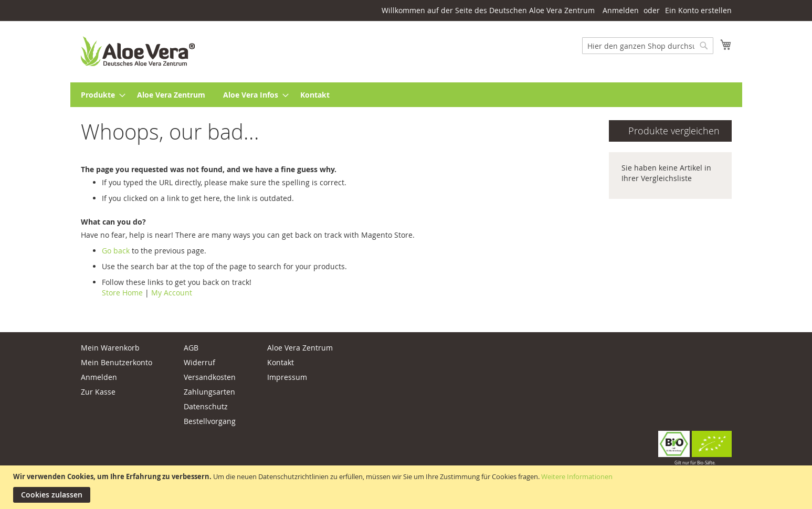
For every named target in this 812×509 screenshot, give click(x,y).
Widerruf (199, 362)
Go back (116, 251)
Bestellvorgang (210, 421)
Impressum (287, 377)
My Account (172, 293)
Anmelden (621, 10)
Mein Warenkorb (110, 348)
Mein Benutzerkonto (117, 362)
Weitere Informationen (577, 476)
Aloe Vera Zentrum (300, 348)
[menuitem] (100, 95)
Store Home (122, 293)
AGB (191, 348)
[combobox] (648, 46)
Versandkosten (210, 377)
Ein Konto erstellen (698, 10)
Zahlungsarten (209, 392)
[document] (407, 487)
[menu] (406, 95)
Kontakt (281, 362)
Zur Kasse (98, 392)
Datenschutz (206, 406)
